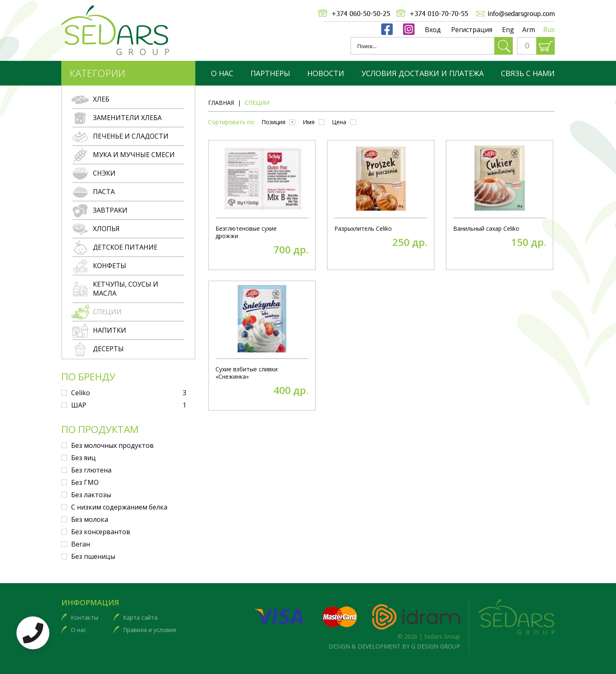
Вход (433, 30)
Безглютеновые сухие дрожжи (246, 232)
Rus (549, 30)
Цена (339, 122)
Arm (529, 30)
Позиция (273, 122)
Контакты (85, 617)
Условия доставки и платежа (423, 73)
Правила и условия (149, 630)
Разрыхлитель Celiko (363, 229)
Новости (326, 73)
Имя (309, 122)
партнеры (270, 73)
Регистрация (472, 30)
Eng (508, 30)
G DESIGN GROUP (436, 646)
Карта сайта (140, 617)
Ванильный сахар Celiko (486, 229)
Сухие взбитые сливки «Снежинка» (247, 373)
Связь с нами (528, 73)
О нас (222, 73)
